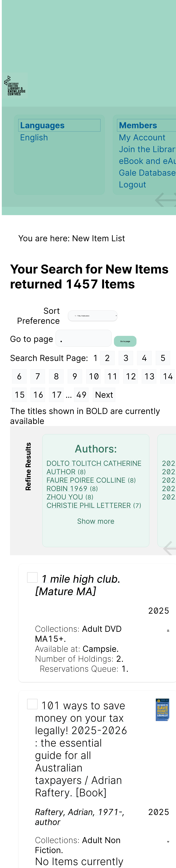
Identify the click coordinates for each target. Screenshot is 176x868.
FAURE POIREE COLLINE (86, 480)
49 (81, 395)
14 (168, 376)
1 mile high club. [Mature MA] (78, 585)
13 (149, 376)
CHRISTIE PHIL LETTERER (89, 505)
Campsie (100, 649)
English (34, 137)
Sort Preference (38, 316)
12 (131, 376)
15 (19, 395)
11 (112, 376)
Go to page (33, 339)
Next (104, 395)
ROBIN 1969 (67, 488)
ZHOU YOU (65, 497)
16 (38, 395)
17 (57, 395)
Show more (96, 521)
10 (94, 376)
